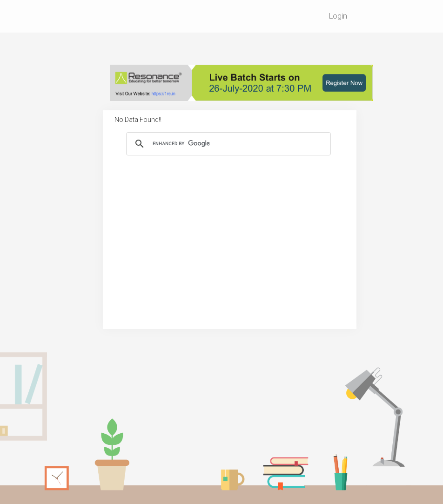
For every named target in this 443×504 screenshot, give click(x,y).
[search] (227, 144)
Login (338, 16)
